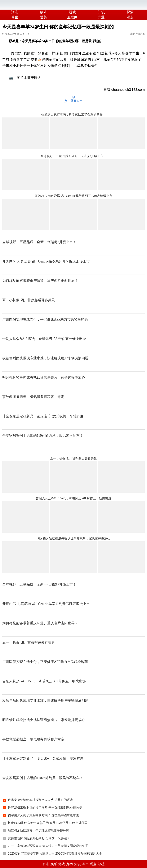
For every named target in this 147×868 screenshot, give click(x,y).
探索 (130, 12)
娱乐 (43, 12)
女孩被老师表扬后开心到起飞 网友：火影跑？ (39, 838)
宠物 (69, 864)
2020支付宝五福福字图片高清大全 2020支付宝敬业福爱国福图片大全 (55, 854)
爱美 (43, 17)
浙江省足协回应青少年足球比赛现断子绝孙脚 (38, 831)
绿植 (101, 864)
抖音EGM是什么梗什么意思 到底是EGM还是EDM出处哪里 (48, 823)
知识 (101, 12)
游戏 (72, 12)
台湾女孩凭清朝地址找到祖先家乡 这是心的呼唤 (40, 800)
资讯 (15, 12)
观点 (93, 864)
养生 (15, 17)
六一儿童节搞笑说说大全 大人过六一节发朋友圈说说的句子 (48, 846)
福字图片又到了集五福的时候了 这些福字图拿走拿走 (43, 815)
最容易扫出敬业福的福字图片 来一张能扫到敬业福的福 (45, 808)
